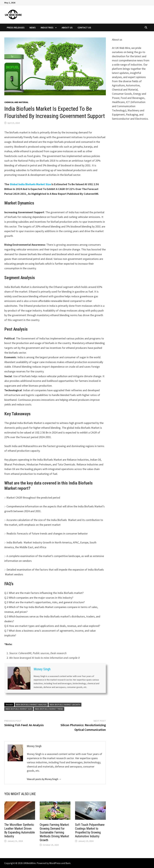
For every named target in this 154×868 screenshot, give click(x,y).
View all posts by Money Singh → (44, 779)
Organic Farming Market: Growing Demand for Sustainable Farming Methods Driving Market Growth (55, 832)
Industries (47, 27)
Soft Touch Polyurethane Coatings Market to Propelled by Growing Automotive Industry (90, 830)
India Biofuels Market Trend (49, 709)
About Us (67, 27)
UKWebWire (29, 863)
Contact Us (84, 27)
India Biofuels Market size (19, 709)
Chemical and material (16, 102)
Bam (68, 863)
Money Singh (42, 669)
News (33, 27)
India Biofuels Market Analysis (31, 705)
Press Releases (16, 27)
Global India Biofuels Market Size (30, 184)
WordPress (55, 863)
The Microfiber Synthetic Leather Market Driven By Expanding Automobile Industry (20, 830)
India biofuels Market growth (65, 705)
